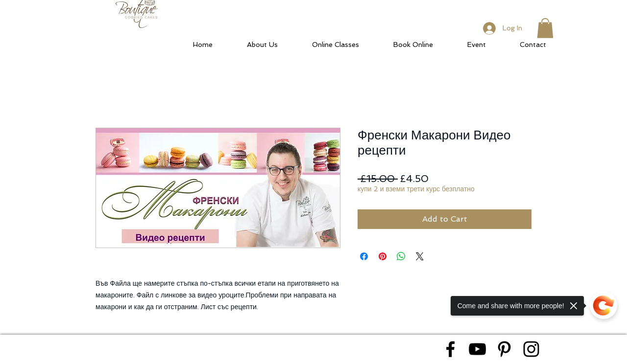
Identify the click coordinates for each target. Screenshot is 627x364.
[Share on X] (420, 256)
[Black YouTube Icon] (477, 349)
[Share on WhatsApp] (401, 256)
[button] (545, 28)
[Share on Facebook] (364, 256)
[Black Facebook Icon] (450, 349)
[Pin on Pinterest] (383, 256)
